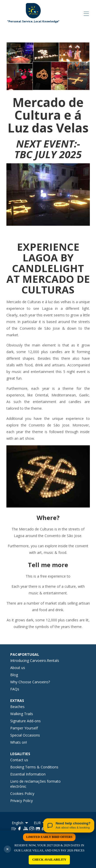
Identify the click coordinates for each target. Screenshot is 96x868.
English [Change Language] (20, 823)
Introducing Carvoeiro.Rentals (35, 660)
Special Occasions (25, 735)
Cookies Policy (22, 793)
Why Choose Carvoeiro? (30, 682)
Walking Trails (22, 714)
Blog (14, 675)
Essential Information (28, 774)
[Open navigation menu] (86, 14)
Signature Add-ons (25, 721)
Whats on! (19, 742)
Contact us (19, 760)
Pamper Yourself (24, 728)
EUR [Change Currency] (40, 823)
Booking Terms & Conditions (34, 767)
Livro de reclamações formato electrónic (35, 784)
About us (18, 668)
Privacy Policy (22, 801)
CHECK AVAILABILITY (49, 860)
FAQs (15, 689)
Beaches (17, 707)
